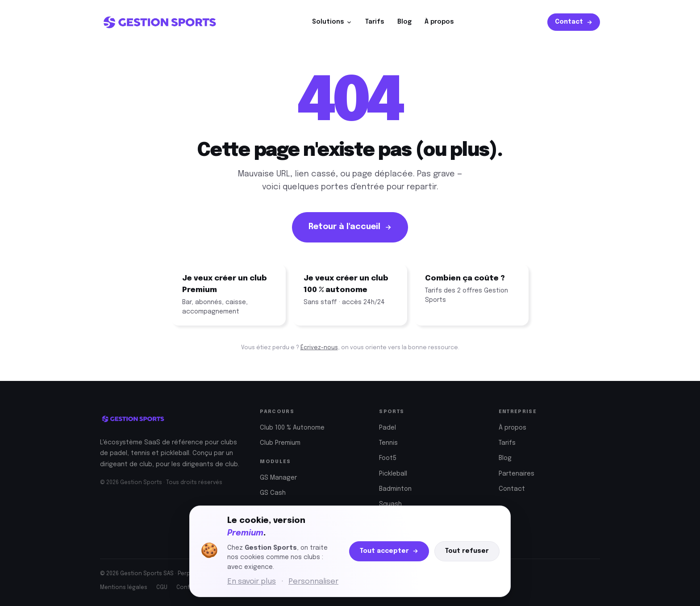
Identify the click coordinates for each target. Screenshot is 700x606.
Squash (390, 504)
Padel (387, 428)
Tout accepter (389, 551)
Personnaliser (313, 582)
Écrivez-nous (319, 348)
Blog (404, 22)
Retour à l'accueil (350, 227)
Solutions (332, 22)
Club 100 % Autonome (292, 428)
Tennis (388, 443)
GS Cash (273, 493)
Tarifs (375, 22)
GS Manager (278, 478)
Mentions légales (124, 588)
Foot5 (388, 458)
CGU (162, 588)
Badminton (395, 489)
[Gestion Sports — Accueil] (159, 22)
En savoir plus (252, 582)
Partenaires (517, 474)
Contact (574, 22)
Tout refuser (467, 551)
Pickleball (393, 474)
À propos (439, 22)
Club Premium (280, 443)
